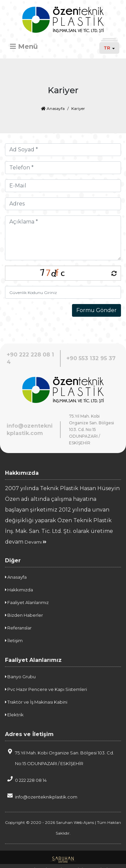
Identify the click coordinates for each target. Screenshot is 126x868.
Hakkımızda (19, 590)
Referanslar (18, 628)
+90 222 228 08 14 (30, 358)
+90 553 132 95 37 (91, 358)
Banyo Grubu (20, 677)
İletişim (14, 640)
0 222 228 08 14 (26, 779)
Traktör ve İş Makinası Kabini (36, 702)
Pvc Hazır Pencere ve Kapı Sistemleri (46, 689)
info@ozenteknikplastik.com (30, 429)
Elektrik (14, 715)
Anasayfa (53, 108)
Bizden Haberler (24, 615)
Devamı (35, 542)
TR (109, 48)
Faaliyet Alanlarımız (27, 602)
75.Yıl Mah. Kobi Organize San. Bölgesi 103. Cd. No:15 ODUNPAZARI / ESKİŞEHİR (59, 757)
